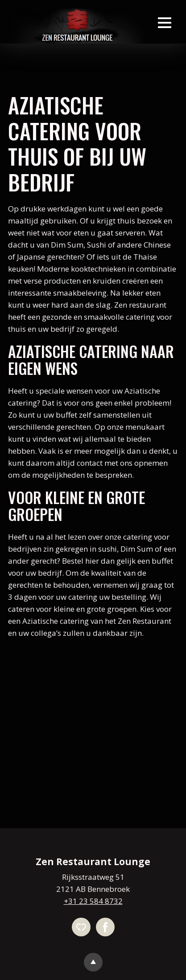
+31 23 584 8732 (93, 901)
